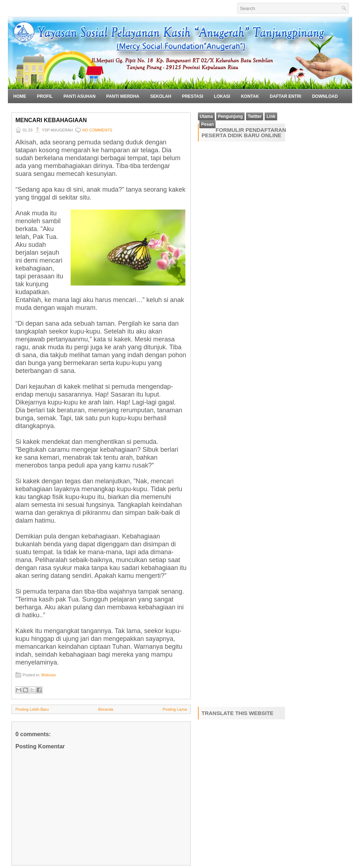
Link (271, 116)
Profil (45, 96)
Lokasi (222, 96)
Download (325, 96)
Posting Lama (175, 709)
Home (20, 96)
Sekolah (161, 96)
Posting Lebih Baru (32, 709)
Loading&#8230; (250, 423)
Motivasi (48, 675)
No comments (97, 130)
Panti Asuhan (79, 96)
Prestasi (192, 96)
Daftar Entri (285, 96)
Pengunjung (230, 116)
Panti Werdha (123, 96)
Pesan (207, 124)
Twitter (255, 116)
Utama (206, 116)
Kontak (250, 96)
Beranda (106, 709)
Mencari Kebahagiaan (51, 120)
